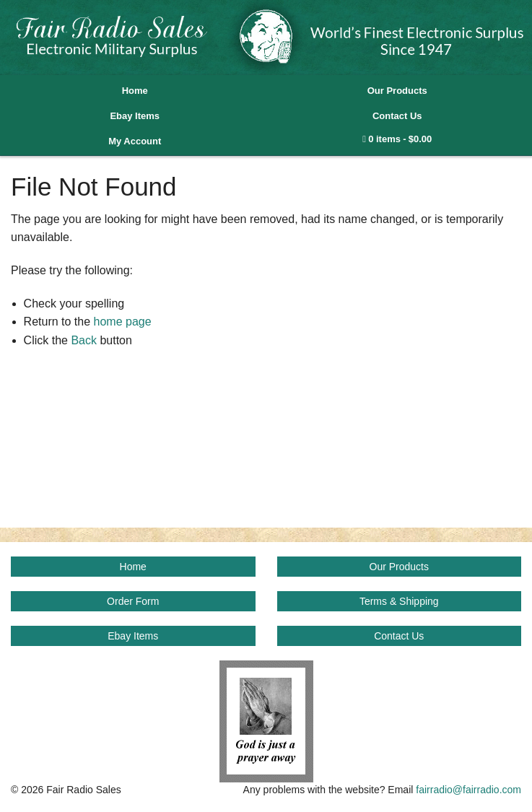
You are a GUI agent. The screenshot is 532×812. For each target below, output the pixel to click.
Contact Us (397, 116)
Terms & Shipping (399, 601)
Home (135, 91)
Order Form (133, 601)
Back (84, 340)
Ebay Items (135, 116)
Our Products (397, 91)
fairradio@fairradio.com (468, 790)
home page (123, 322)
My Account (135, 141)
